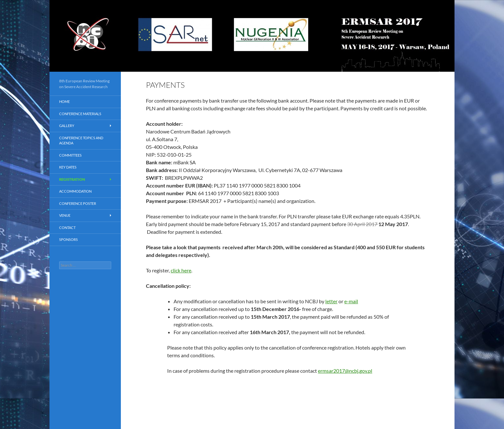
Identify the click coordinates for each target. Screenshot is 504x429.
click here (181, 270)
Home (64, 101)
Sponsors (68, 239)
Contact (67, 228)
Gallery (67, 126)
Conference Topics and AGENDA (81, 141)
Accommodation (75, 191)
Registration (72, 179)
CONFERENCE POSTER (78, 203)
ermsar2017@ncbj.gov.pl (345, 371)
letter (331, 301)
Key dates (68, 167)
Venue (65, 215)
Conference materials (80, 114)
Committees (70, 155)
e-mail (351, 301)
